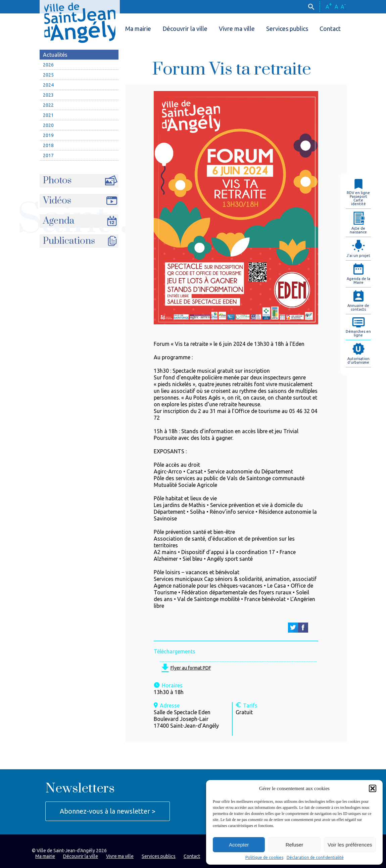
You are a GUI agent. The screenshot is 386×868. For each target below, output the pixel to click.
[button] (373, 788)
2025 (48, 75)
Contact (330, 29)
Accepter (239, 845)
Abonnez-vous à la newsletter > (108, 811)
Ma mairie (138, 29)
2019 (48, 135)
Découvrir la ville (185, 29)
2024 (48, 85)
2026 (48, 65)
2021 (48, 115)
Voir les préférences (350, 845)
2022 (48, 105)
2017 (48, 155)
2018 (48, 145)
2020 (48, 125)
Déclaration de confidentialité (315, 858)
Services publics (287, 29)
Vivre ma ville (237, 29)
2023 (48, 95)
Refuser (295, 845)
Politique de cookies (264, 858)
